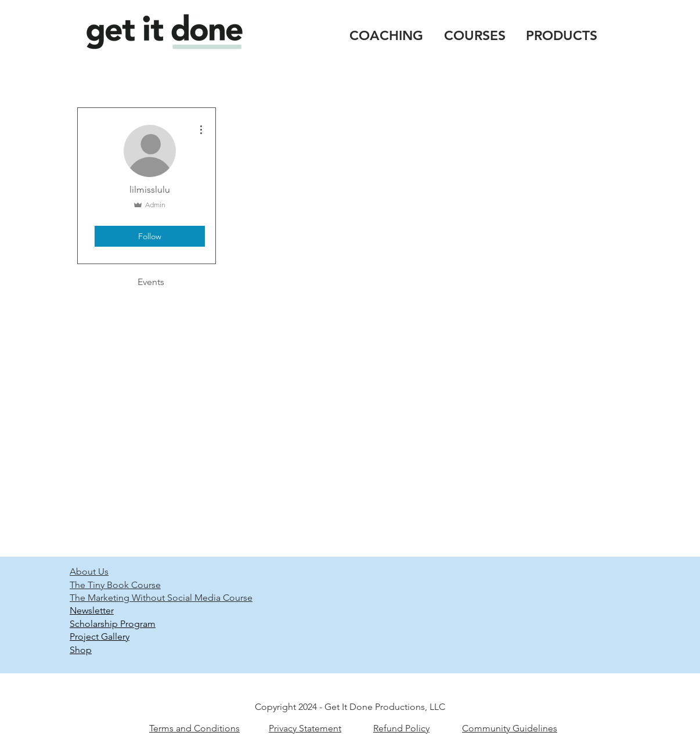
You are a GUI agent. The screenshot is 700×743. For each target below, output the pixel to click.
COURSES (475, 35)
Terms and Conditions (194, 728)
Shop (81, 650)
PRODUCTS (562, 35)
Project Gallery (100, 636)
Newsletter (92, 610)
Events (151, 282)
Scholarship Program (113, 624)
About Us (89, 571)
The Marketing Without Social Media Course (161, 598)
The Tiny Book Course (115, 585)
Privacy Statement (305, 728)
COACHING (386, 35)
